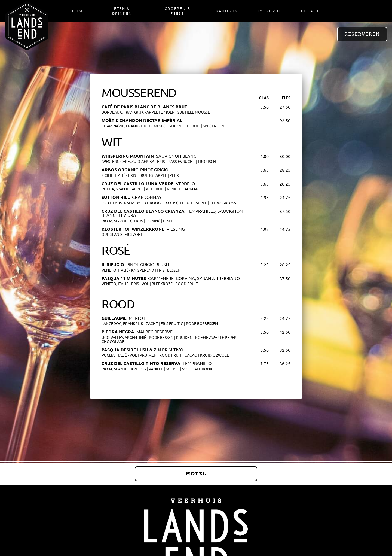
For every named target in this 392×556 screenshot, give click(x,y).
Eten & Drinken (122, 11)
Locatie (310, 11)
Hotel (196, 474)
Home (79, 11)
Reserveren (362, 34)
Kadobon (227, 11)
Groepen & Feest (178, 11)
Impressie (270, 11)
